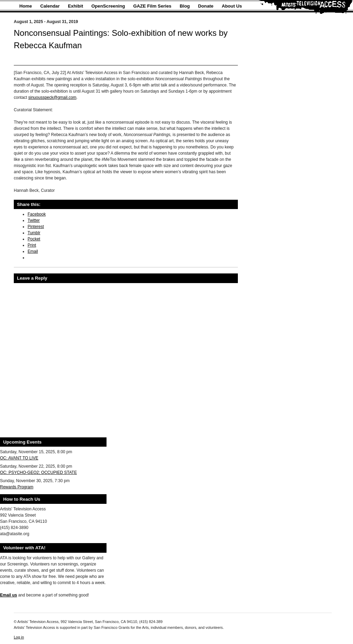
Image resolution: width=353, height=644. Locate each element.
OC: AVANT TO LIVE (19, 458)
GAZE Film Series (153, 6)
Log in (19, 637)
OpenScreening (108, 6)
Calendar (50, 6)
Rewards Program (17, 487)
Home (26, 6)
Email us (8, 595)
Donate (206, 6)
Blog (185, 6)
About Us (232, 6)
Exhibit (75, 6)
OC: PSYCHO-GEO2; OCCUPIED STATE (38, 472)
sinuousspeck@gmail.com (52, 97)
